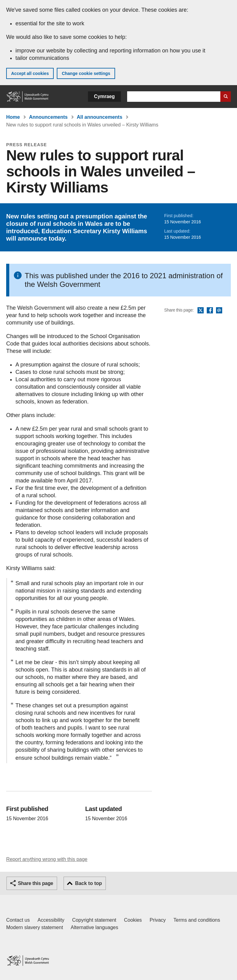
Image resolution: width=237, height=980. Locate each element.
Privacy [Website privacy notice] (158, 920)
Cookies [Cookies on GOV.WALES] (133, 920)
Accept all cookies (30, 73)
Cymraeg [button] (104, 96)
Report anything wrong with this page (47, 859)
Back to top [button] (88, 883)
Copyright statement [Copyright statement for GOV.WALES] (94, 920)
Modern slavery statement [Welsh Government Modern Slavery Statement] (35, 927)
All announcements (100, 117)
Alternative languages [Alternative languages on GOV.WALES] (94, 927)
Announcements (48, 117)
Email (219, 311)
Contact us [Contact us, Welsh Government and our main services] (18, 920)
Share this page (35, 883)
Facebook (210, 311)
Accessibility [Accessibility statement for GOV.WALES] (51, 920)
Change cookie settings (86, 73)
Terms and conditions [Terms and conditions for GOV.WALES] (197, 920)
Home (13, 117)
